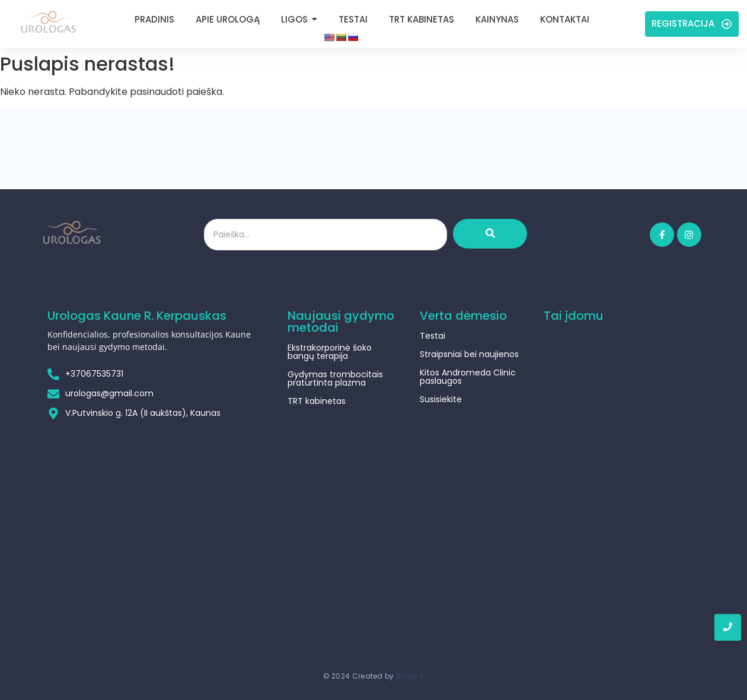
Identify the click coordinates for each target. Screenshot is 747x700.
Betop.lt (410, 668)
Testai (432, 336)
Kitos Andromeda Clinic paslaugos (468, 377)
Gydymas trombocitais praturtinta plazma (335, 378)
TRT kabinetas (317, 401)
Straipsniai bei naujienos (469, 354)
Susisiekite (441, 399)
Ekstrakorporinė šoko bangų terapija (330, 352)
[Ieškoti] (326, 235)
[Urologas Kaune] (48, 22)
